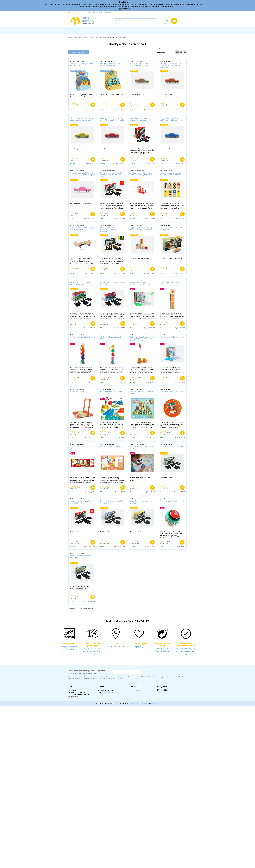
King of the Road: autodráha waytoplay (141, 502)
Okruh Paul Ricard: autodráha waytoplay (112, 283)
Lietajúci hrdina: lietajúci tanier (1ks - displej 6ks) (110, 64)
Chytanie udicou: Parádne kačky (170, 283)
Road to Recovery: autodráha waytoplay (142, 447)
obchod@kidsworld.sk (77, 13)
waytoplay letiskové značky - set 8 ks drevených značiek (171, 174)
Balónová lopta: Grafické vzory (172, 501)
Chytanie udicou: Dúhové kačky (83, 337)
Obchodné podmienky (135, 690)
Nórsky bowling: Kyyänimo (111, 446)
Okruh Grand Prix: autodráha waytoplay (82, 557)
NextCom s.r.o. (155, 703)
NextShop (131, 703)
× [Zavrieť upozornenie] (252, 5)
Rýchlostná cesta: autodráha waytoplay (112, 502)
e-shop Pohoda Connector (142, 703)
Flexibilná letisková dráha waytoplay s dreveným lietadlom (110, 229)
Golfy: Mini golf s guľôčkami (111, 392)
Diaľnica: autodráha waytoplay (172, 446)
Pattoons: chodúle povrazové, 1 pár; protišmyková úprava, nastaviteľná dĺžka (142, 339)
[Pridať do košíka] (93, 105)
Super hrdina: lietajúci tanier (171, 392)
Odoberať (144, 672)
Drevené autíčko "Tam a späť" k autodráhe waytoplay (142, 64)
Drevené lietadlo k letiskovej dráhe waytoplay (82, 228)
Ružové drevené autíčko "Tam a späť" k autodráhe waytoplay (82, 174)
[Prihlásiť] (167, 21)
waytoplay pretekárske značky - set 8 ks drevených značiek (142, 174)
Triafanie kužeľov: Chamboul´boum (141, 393)
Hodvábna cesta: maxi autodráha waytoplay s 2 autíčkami (140, 120)
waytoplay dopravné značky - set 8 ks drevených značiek (142, 228)
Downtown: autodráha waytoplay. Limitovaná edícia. (142, 283)
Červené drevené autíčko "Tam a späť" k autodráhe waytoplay (112, 119)
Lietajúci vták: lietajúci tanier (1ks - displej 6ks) (82, 64)
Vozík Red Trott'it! (78, 392)
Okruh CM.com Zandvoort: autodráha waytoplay (81, 283)
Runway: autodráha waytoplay (172, 337)
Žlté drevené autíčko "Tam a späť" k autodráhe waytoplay (82, 119)
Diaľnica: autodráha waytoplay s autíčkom (172, 228)
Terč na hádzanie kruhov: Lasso (80, 447)
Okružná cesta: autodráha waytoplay (81, 502)
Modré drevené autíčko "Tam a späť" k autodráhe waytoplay (172, 119)
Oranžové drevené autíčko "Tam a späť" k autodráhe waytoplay (170, 65)
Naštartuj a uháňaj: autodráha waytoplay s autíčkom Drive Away (112, 175)
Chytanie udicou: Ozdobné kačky (111, 338)
